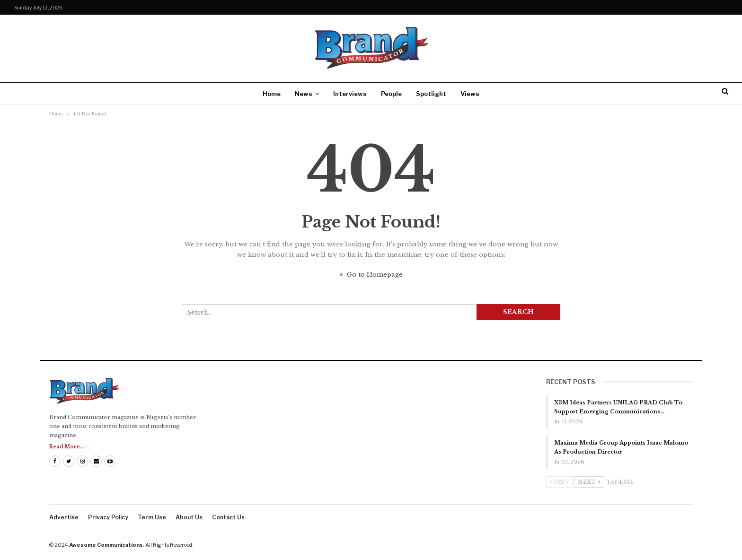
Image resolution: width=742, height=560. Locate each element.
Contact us (228, 517)
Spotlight (431, 94)
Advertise (64, 517)
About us (189, 517)
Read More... (67, 447)
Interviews (350, 94)
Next (589, 482)
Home (272, 94)
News (304, 94)
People (391, 94)
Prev (559, 482)
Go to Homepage (371, 275)
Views (470, 94)
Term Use (152, 517)
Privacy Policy (108, 517)
